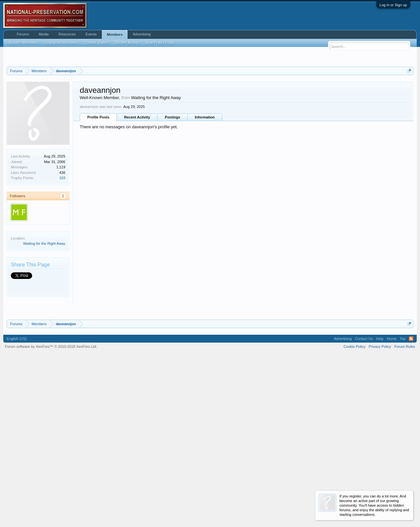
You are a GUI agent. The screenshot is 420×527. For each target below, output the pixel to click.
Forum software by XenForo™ (51, 511)
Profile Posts (98, 199)
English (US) (17, 503)
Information (205, 199)
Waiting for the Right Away (44, 326)
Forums (23, 34)
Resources (67, 34)
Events (91, 34)
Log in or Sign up (393, 5)
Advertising (142, 34)
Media (44, 34)
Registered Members (61, 43)
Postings (172, 199)
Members (115, 34)
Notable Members (23, 43)
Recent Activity (137, 199)
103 (62, 260)
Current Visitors (97, 43)
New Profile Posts (160, 43)
